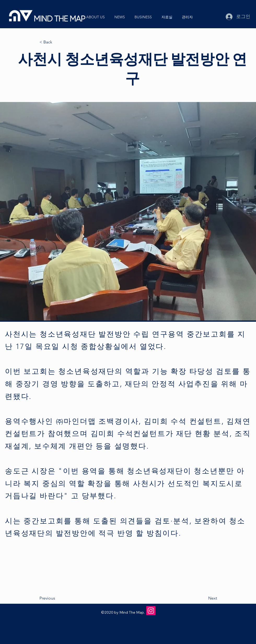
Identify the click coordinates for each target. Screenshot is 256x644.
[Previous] (57, 598)
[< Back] (57, 42)
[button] (98, 17)
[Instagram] (151, 611)
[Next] (204, 598)
